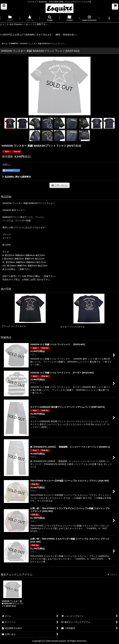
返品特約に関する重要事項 (17, 177)
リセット (112, 574)
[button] (4, 7)
